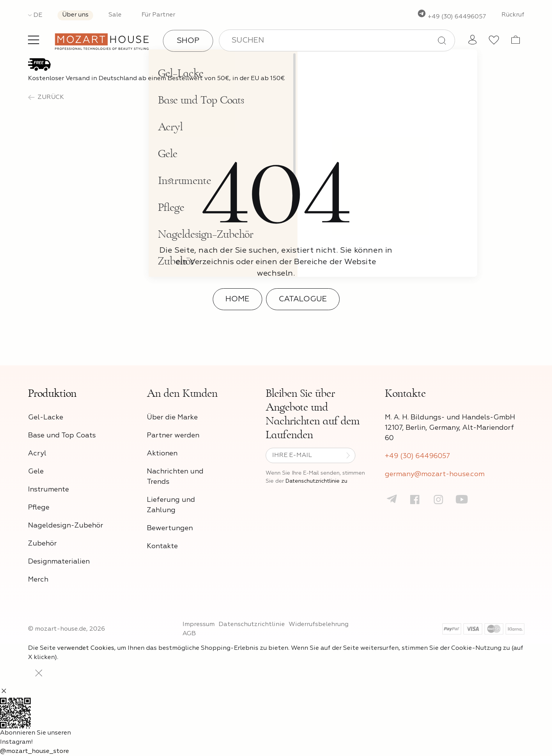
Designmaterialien (59, 562)
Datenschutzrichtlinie (252, 625)
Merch (38, 580)
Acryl (37, 454)
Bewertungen (170, 528)
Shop (188, 41)
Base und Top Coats (62, 436)
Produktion (52, 393)
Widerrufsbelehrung (319, 625)
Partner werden (173, 436)
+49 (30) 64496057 (452, 17)
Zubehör (42, 544)
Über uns (75, 15)
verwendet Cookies (86, 648)
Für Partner (158, 15)
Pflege (39, 508)
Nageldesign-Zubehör (66, 526)
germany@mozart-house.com (435, 474)
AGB (189, 634)
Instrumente (48, 490)
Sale (115, 15)
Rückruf (513, 15)
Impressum (199, 625)
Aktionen (162, 454)
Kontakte (162, 546)
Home (237, 299)
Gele (36, 472)
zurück (46, 97)
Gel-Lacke (46, 417)
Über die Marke (172, 417)
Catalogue (303, 299)
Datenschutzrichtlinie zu (316, 481)
